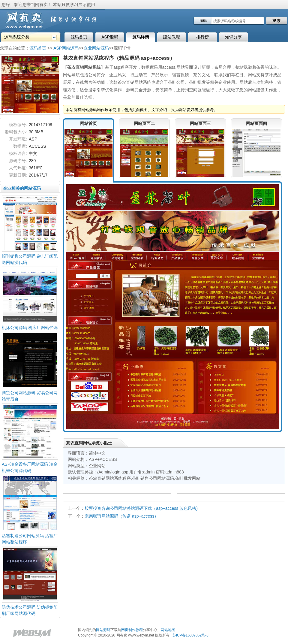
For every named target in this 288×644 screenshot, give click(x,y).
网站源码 (103, 630)
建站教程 (172, 37)
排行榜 (202, 37)
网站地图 (168, 630)
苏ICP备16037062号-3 (190, 635)
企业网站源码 (96, 48)
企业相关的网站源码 (22, 188)
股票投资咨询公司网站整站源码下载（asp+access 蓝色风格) (141, 508)
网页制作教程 (132, 630)
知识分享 (233, 37)
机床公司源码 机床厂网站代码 (30, 328)
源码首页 (79, 37)
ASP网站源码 (66, 48)
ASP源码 (110, 37)
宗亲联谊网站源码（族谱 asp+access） (121, 516)
